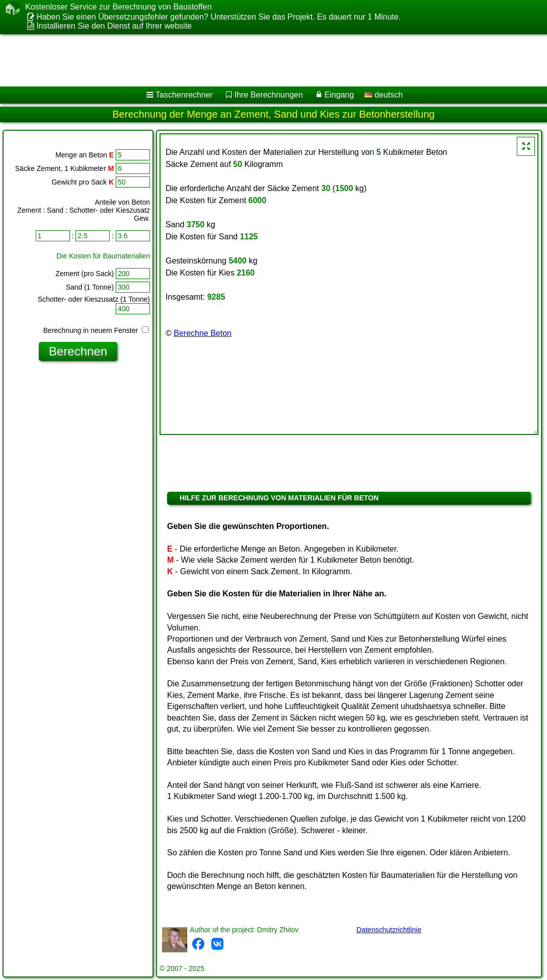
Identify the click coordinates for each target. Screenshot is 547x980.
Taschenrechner (184, 95)
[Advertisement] (263, 60)
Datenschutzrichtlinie (389, 930)
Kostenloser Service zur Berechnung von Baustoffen (119, 7)
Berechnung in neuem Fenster (96, 330)
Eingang (339, 95)
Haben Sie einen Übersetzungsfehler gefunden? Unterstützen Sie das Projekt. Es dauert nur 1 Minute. (218, 17)
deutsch (383, 95)
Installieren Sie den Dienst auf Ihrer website (114, 26)
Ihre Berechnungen (269, 95)
